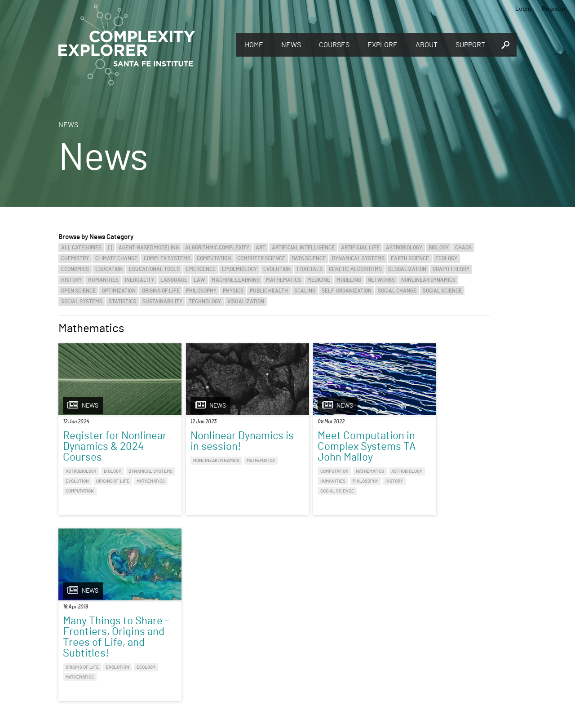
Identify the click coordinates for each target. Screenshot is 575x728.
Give (157, 625)
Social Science (442, 291)
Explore (383, 45)
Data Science (309, 258)
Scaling (305, 291)
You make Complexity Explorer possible (208, 637)
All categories (81, 248)
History (71, 280)
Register (554, 9)
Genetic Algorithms (355, 269)
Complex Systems (167, 258)
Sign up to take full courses (330, 636)
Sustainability (162, 302)
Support (470, 45)
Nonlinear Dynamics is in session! (219, 441)
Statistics (122, 302)
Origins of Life (161, 291)
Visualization (246, 302)
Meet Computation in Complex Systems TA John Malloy (328, 447)
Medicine (319, 280)
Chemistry (75, 258)
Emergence (201, 269)
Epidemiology (239, 269)
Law (199, 280)
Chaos (463, 248)
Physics (233, 291)
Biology (439, 248)
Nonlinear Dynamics (428, 280)
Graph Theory (451, 269)
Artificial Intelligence (303, 248)
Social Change (397, 291)
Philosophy (201, 291)
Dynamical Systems (358, 258)
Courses (334, 45)
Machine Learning (236, 280)
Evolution (277, 269)
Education (109, 269)
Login (523, 9)
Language (174, 280)
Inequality (139, 280)
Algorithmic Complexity (217, 248)
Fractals (310, 269)
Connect (450, 621)
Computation (214, 258)
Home (254, 45)
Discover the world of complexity (56, 636)
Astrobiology (404, 248)
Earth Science (410, 258)
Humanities (103, 280)
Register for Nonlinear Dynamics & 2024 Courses (109, 447)
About (427, 45)
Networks (381, 280)
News (291, 45)
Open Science (78, 291)
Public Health (269, 291)
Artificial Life (360, 248)
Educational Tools (154, 269)
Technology (205, 302)
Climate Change (116, 258)
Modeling (349, 280)
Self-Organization (347, 291)
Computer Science (261, 258)
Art (261, 248)
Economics (75, 269)
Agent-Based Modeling (149, 248)
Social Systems (82, 302)
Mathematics (283, 280)
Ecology (446, 258)
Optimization (119, 291)
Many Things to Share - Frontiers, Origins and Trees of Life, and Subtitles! (437, 452)
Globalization (407, 269)
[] (110, 248)
